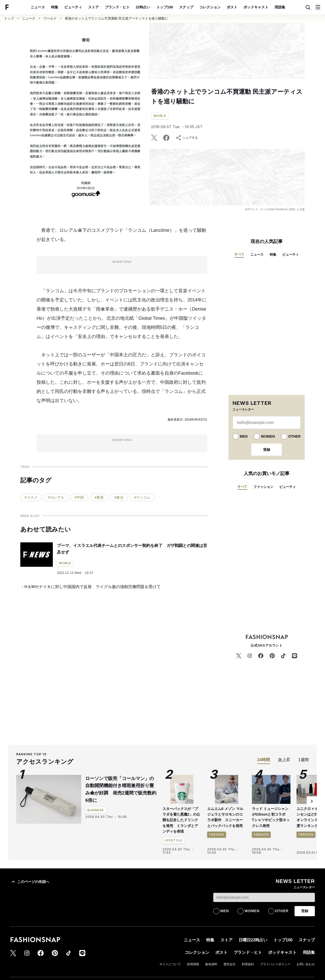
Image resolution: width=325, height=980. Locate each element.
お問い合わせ (306, 964)
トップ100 (165, 7)
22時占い (143, 7)
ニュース (38, 7)
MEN (244, 436)
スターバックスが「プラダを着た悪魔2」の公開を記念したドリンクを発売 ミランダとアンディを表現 (181, 820)
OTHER (294, 436)
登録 (267, 450)
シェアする (187, 138)
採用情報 (193, 964)
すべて (239, 254)
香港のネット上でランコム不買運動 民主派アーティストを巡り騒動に (116, 18)
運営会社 (230, 964)
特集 (55, 7)
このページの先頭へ (30, 882)
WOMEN (268, 436)
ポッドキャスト (256, 7)
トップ (9, 18)
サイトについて (170, 964)
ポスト (232, 7)
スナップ (186, 7)
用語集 (280, 7)
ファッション (263, 487)
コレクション (210, 7)
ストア (93, 7)
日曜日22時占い (253, 940)
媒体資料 (211, 964)
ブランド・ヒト (117, 7)
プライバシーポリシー (275, 964)
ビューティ (73, 7)
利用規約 (248, 964)
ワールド (50, 18)
